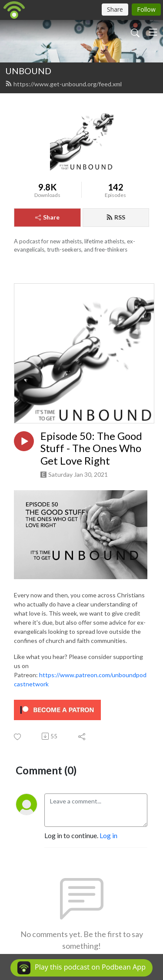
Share (47, 217)
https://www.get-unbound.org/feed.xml (63, 84)
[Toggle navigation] (153, 32)
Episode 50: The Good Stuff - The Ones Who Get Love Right (91, 449)
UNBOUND (28, 71)
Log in (108, 835)
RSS (116, 217)
